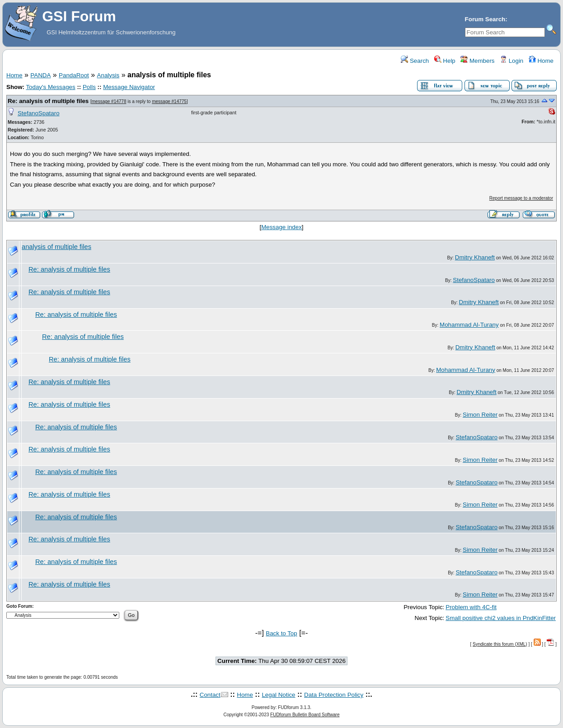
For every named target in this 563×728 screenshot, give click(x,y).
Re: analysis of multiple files (48, 101)
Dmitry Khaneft (475, 257)
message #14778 (109, 101)
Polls (89, 87)
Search (415, 61)
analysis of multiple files (56, 247)
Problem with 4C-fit (471, 607)
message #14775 (169, 101)
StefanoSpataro (39, 113)
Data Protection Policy (334, 695)
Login (511, 61)
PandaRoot (74, 75)
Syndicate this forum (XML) (500, 644)
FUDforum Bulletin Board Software (305, 715)
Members (477, 61)
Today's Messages (50, 87)
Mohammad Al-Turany (469, 325)
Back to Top (281, 633)
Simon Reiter (480, 415)
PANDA (40, 75)
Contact (210, 695)
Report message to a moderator (521, 198)
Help (445, 61)
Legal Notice (278, 695)
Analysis (108, 75)
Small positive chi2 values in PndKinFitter (501, 618)
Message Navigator (129, 87)
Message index (281, 227)
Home (541, 61)
